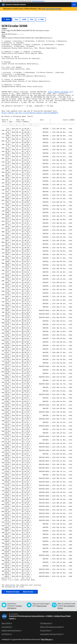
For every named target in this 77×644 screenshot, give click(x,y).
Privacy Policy (45, 631)
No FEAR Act (6, 634)
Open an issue (42, 606)
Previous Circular (11, 592)
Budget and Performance (11, 631)
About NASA (6, 623)
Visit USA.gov (46, 639)
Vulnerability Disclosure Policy (51, 634)
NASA (50, 616)
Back (7, 19)
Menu (74, 5)
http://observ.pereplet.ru (60, 92)
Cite (32, 19)
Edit (41, 19)
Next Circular (29, 592)
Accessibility (6, 627)
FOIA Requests (45, 623)
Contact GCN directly (14, 607)
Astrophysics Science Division (33, 616)
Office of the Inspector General (51, 627)
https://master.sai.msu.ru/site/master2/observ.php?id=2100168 (29, 113)
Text (16, 19)
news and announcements (51, 9)
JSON (24, 19)
